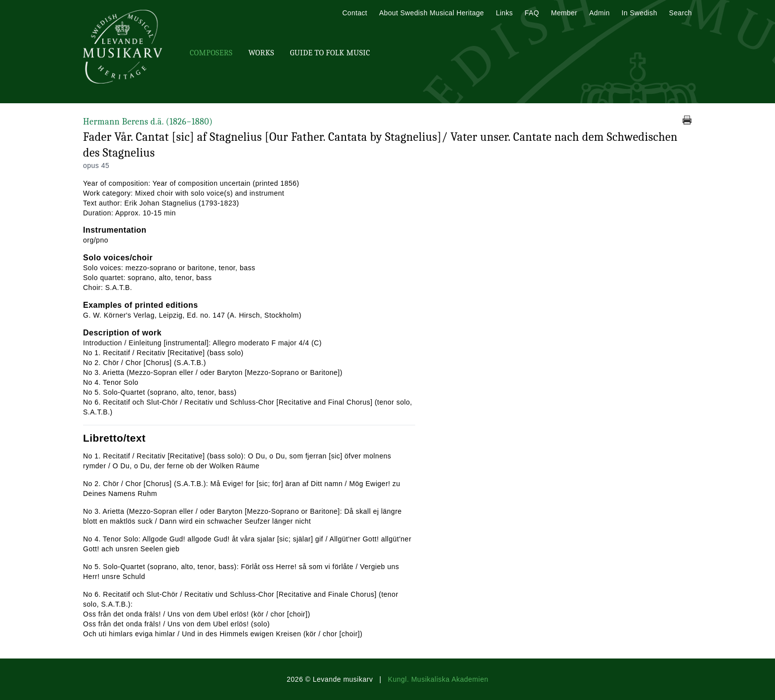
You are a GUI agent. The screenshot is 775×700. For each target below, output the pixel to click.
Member (564, 13)
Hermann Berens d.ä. (148, 122)
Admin (599, 13)
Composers (211, 53)
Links (504, 13)
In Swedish (640, 13)
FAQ (532, 13)
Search (681, 13)
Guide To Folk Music (330, 53)
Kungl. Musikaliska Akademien (438, 679)
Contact (355, 13)
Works (261, 53)
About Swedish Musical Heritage (431, 13)
